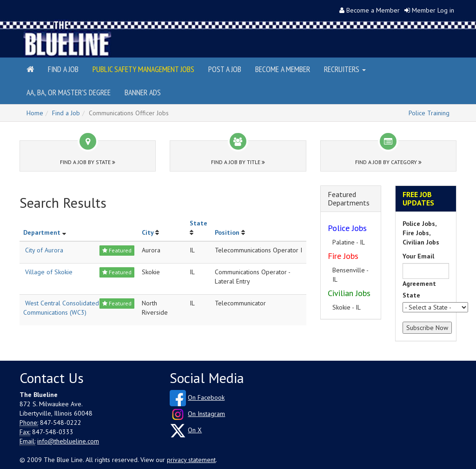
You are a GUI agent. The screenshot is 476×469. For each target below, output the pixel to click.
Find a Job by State (88, 162)
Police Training (429, 113)
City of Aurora (44, 250)
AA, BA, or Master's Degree (69, 92)
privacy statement (191, 460)
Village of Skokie (49, 272)
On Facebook (206, 397)
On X (195, 430)
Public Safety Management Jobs (143, 69)
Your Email (418, 256)
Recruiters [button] (345, 69)
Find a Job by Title (238, 162)
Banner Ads (143, 92)
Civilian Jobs (349, 293)
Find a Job (63, 69)
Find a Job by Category (388, 162)
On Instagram (206, 414)
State (198, 223)
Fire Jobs (343, 256)
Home (35, 113)
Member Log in (433, 10)
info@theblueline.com (68, 441)
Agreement (419, 284)
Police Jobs (347, 228)
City (148, 232)
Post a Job (225, 69)
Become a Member (373, 10)
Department (42, 232)
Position (227, 232)
